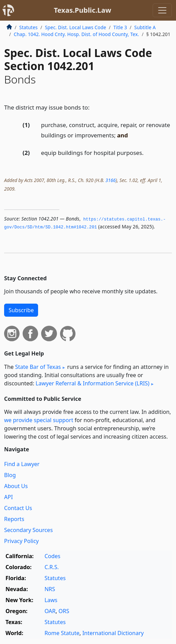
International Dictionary (113, 633)
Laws (51, 600)
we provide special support (39, 420)
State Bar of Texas (38, 367)
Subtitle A (145, 27)
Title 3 (120, 27)
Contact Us (18, 508)
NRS (50, 589)
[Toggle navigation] (162, 10)
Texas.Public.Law (83, 10)
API (8, 497)
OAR (50, 611)
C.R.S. (52, 567)
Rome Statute (62, 633)
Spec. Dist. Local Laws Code (75, 27)
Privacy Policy (21, 541)
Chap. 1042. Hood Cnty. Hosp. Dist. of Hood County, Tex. (76, 34)
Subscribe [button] (21, 310)
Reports (14, 519)
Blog (10, 475)
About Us (16, 486)
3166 (110, 180)
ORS (64, 611)
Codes (52, 556)
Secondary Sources (28, 530)
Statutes (28, 27)
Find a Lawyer (22, 464)
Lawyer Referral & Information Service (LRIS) (93, 383)
